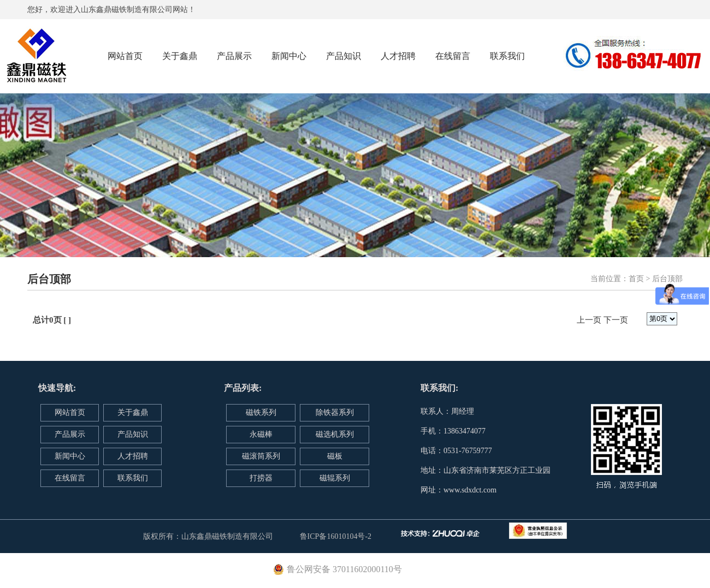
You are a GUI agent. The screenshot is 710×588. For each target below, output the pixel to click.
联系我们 (507, 56)
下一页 (616, 320)
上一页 (589, 320)
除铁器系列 (335, 412)
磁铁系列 (261, 412)
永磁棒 (261, 434)
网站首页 (125, 56)
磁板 (335, 456)
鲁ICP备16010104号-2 (336, 536)
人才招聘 (398, 56)
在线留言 (453, 56)
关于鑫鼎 (180, 56)
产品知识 (344, 56)
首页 (636, 279)
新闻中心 (289, 56)
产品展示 (234, 56)
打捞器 (261, 478)
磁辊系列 (335, 478)
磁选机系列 (335, 434)
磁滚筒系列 (261, 456)
